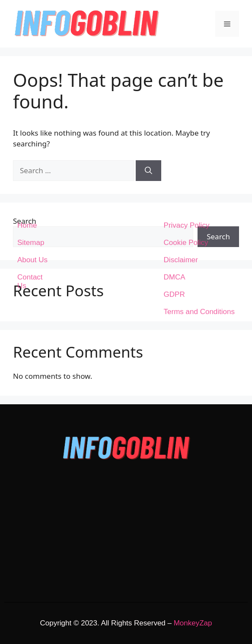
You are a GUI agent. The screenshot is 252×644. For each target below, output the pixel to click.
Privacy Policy (187, 83)
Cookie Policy (186, 100)
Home (27, 83)
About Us (32, 118)
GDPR (174, 152)
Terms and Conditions (199, 170)
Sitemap (31, 100)
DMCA (175, 135)
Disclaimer (181, 118)
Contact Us (30, 139)
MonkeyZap (193, 623)
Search (25, 221)
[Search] (148, 171)
